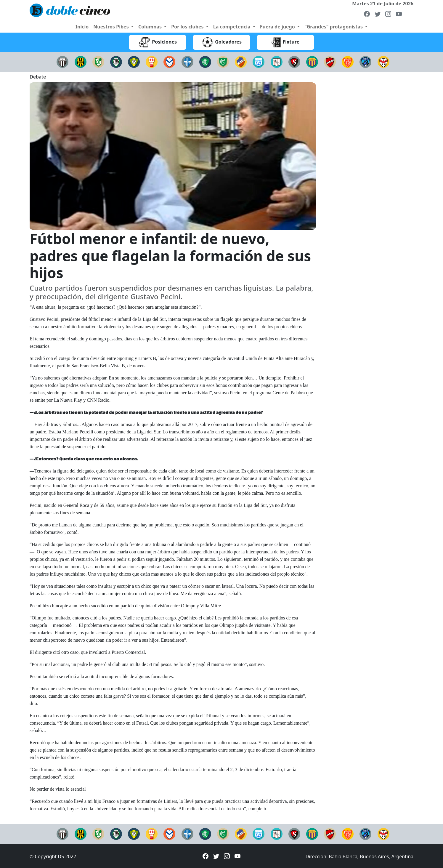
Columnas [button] (151, 27)
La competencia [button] (232, 27)
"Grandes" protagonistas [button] (334, 27)
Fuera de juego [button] (278, 27)
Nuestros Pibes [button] (112, 27)
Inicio (82, 27)
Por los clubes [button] (188, 27)
